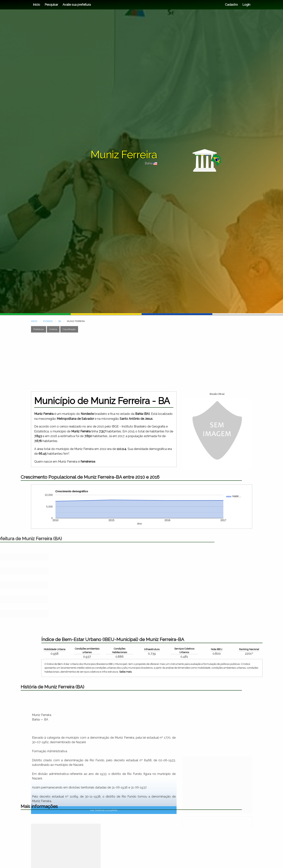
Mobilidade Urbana (195, 649)
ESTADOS (48, 321)
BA (60, 321)
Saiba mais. (266, 672)
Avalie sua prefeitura (77, 5)
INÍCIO (34, 321)
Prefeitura (39, 329)
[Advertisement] (139, 362)
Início (36, 5)
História (53, 329)
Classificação (69, 329)
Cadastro (231, 5)
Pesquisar (51, 5)
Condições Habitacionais (260, 650)
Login (246, 5)
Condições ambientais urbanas (228, 650)
